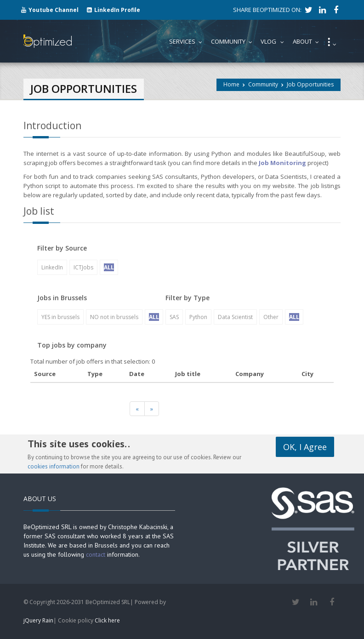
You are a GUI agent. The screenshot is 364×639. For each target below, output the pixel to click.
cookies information (54, 466)
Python (198, 317)
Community (263, 84)
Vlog (274, 41)
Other (271, 317)
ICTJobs (83, 267)
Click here (107, 620)
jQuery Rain (38, 620)
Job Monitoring (282, 163)
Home (231, 84)
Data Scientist (235, 317)
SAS (174, 317)
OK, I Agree (305, 447)
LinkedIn (52, 267)
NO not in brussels (114, 317)
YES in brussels (60, 317)
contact (96, 554)
